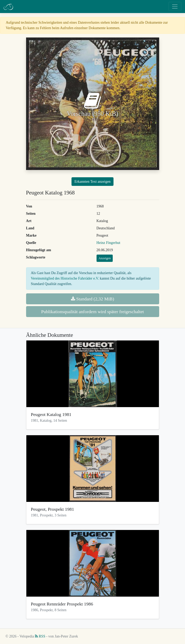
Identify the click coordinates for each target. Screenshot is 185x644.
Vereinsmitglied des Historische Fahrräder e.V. (65, 278)
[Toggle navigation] (175, 6)
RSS (40, 636)
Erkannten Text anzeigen (92, 182)
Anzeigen (105, 258)
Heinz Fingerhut (108, 243)
